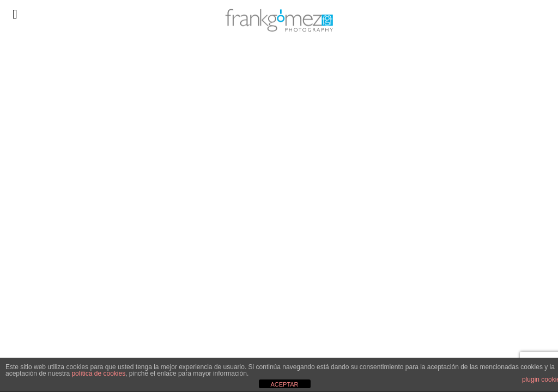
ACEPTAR (284, 384)
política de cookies (98, 373)
